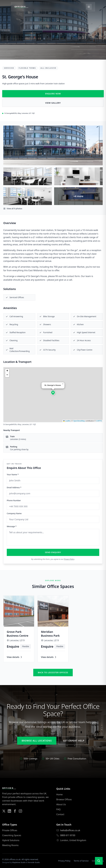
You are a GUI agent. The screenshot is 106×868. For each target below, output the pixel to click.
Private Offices (10, 830)
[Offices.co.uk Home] (21, 7)
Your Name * (13, 474)
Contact (60, 814)
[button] (53, 392)
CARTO (99, 421)
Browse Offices (64, 799)
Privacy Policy (69, 559)
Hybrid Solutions (11, 840)
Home (59, 794)
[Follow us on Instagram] (20, 811)
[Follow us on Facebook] (15, 811)
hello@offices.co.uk (70, 830)
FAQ (58, 809)
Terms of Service (81, 861)
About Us (61, 804)
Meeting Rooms (10, 845)
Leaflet (67, 421)
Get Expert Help (74, 741)
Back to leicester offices (53, 672)
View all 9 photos (13, 209)
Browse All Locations (37, 741)
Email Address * (14, 487)
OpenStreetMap (79, 421)
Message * (12, 526)
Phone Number (14, 500)
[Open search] (99, 861)
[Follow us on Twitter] (4, 811)
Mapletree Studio (19, 862)
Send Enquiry (53, 552)
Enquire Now (53, 94)
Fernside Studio (34, 862)
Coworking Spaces (12, 835)
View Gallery (53, 103)
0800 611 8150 (68, 835)
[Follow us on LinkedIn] (9, 811)
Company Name (14, 513)
